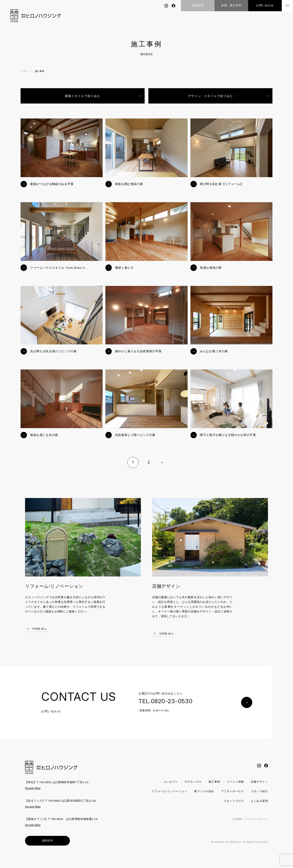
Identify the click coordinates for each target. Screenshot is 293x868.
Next (162, 467)
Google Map (33, 792)
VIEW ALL (40, 633)
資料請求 (198, 6)
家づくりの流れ (226, 796)
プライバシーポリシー (255, 824)
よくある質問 (259, 805)
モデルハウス (189, 786)
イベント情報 (233, 786)
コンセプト (166, 786)
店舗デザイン (259, 786)
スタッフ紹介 (205, 805)
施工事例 (211, 786)
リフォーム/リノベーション (189, 796)
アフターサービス (256, 796)
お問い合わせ (265, 6)
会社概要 (235, 824)
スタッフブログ (232, 805)
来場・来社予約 (231, 6)
